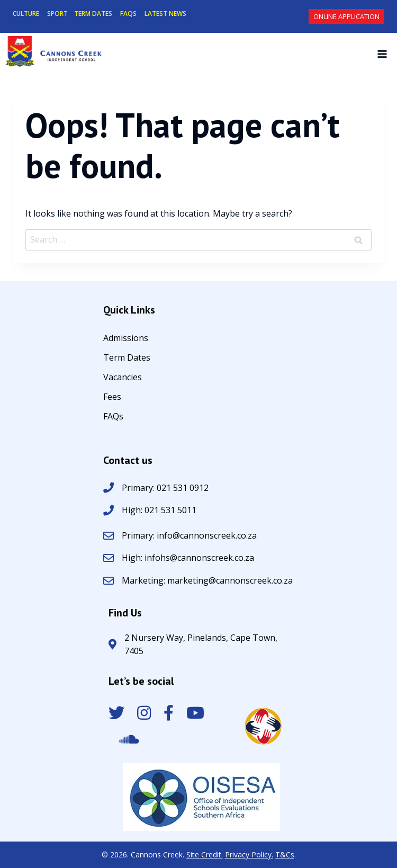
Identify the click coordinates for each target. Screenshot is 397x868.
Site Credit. (205, 854)
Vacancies (123, 378)
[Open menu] (382, 54)
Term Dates (127, 358)
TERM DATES (93, 14)
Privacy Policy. (249, 854)
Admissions (126, 339)
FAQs (113, 417)
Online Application (346, 16)
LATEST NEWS (165, 14)
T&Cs (285, 854)
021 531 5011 (169, 510)
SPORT (57, 14)
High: (132, 510)
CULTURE (26, 14)
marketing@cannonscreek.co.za (230, 580)
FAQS (128, 14)
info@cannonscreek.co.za (207, 535)
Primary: (139, 535)
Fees (112, 397)
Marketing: (145, 580)
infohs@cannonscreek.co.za (199, 558)
